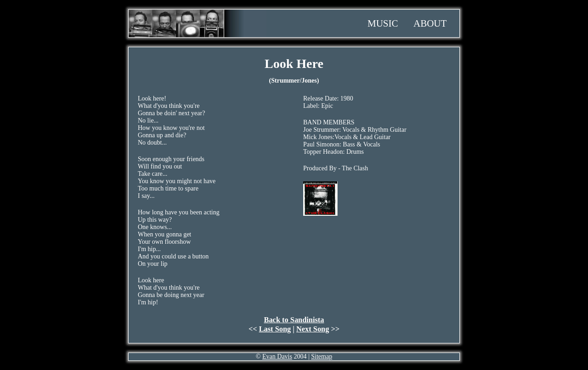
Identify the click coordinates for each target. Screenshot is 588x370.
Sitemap (322, 356)
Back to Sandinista (294, 320)
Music (383, 23)
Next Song (313, 329)
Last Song (275, 329)
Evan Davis (277, 356)
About (430, 23)
